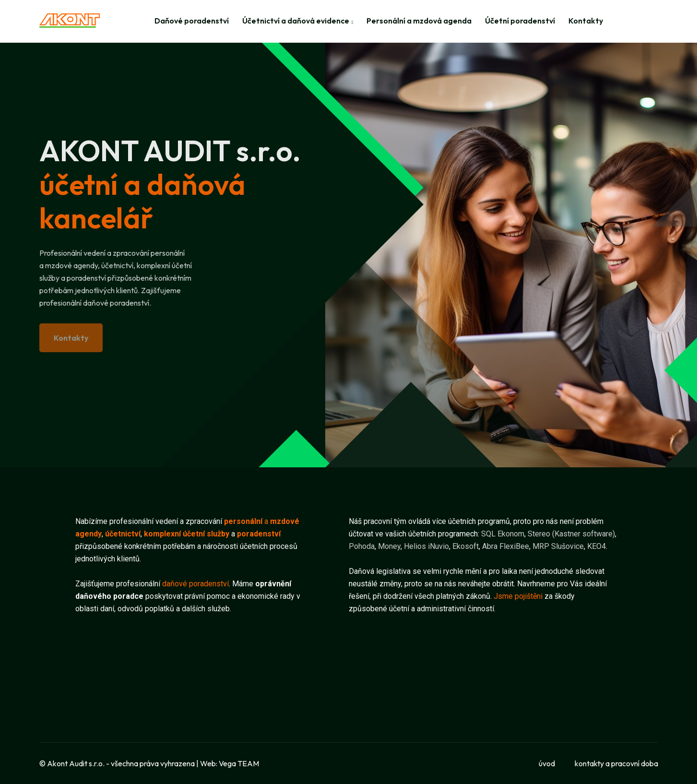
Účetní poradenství (520, 21)
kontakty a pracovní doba (616, 763)
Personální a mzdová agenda (419, 21)
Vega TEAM (239, 763)
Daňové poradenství (192, 21)
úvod (547, 763)
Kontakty (586, 21)
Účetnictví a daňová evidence (296, 21)
